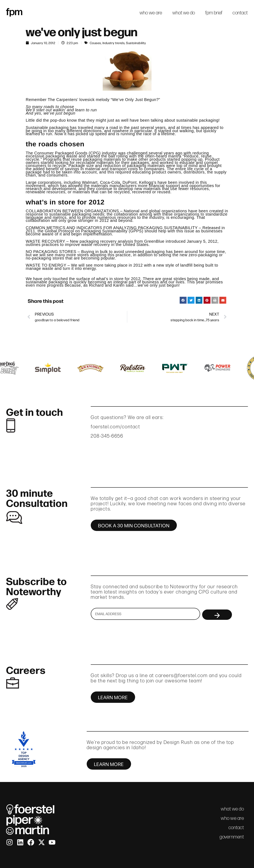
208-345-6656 (107, 436)
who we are (151, 13)
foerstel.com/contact (115, 427)
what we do (184, 13)
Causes (95, 43)
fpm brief (214, 13)
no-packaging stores (45, 258)
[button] (183, 300)
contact (240, 13)
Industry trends (114, 43)
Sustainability (136, 43)
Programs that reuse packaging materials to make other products (105, 159)
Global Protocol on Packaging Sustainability (86, 231)
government (232, 837)
